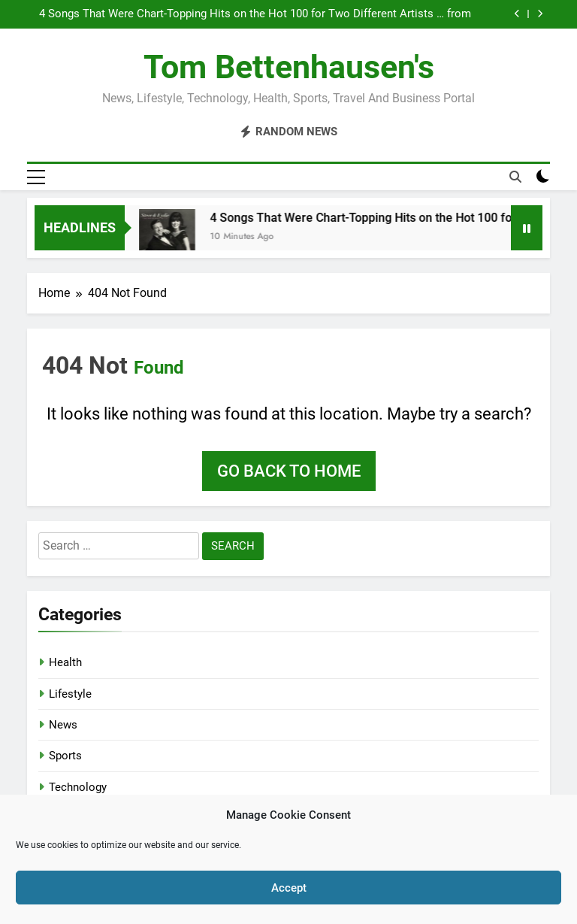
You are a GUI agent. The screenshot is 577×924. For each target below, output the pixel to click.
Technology (78, 787)
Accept (289, 888)
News (63, 725)
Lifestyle (70, 694)
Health (65, 662)
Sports (65, 756)
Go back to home (289, 471)
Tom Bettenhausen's (289, 67)
